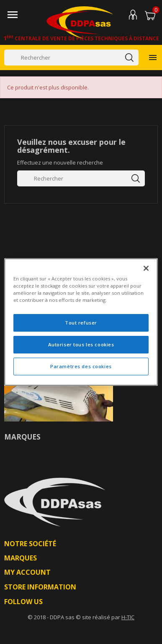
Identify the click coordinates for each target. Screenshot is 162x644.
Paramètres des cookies (81, 366)
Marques (22, 437)
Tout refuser (81, 323)
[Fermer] (146, 268)
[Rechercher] (71, 58)
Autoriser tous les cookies (81, 344)
